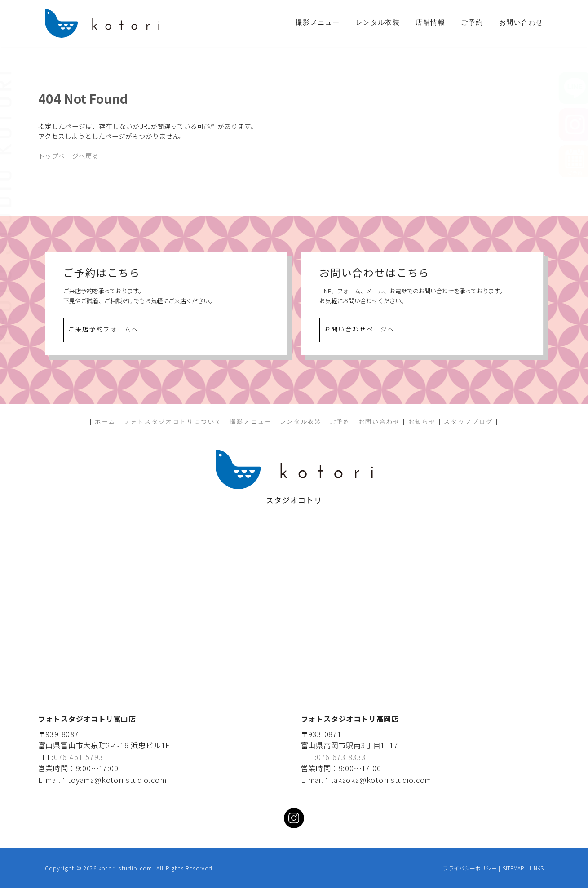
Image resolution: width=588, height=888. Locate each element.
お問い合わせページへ (360, 329)
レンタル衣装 (378, 22)
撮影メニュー (318, 22)
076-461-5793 (79, 757)
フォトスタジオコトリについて (173, 422)
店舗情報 (430, 22)
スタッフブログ (469, 422)
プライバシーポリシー (470, 868)
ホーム (105, 422)
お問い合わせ (521, 22)
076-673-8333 (341, 757)
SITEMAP (513, 868)
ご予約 (472, 22)
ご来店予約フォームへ (104, 329)
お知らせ (422, 422)
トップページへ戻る (69, 156)
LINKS (537, 868)
